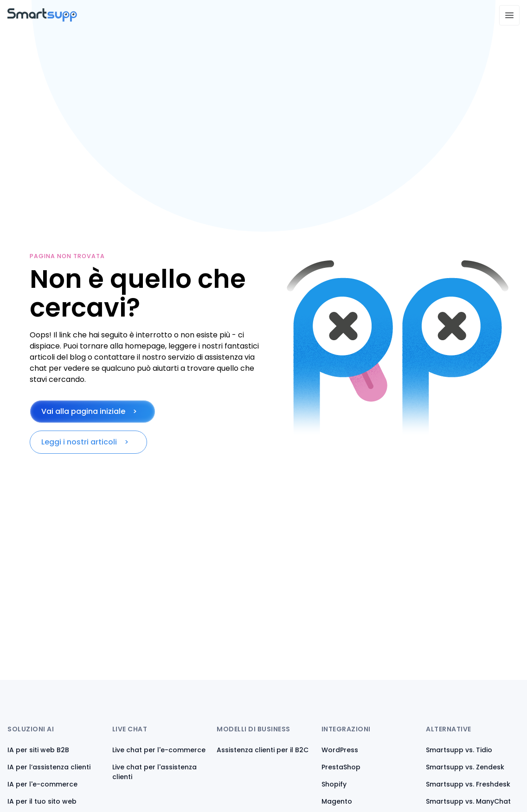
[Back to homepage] (42, 19)
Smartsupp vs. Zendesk (465, 767)
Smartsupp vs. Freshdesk (468, 784)
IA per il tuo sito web (42, 801)
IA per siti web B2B (38, 750)
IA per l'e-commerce (42, 784)
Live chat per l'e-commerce (159, 750)
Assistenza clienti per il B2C (263, 750)
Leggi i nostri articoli (79, 442)
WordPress (340, 750)
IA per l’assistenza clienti (49, 767)
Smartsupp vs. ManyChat (468, 801)
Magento (337, 801)
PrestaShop (341, 767)
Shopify (334, 784)
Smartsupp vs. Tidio (459, 750)
